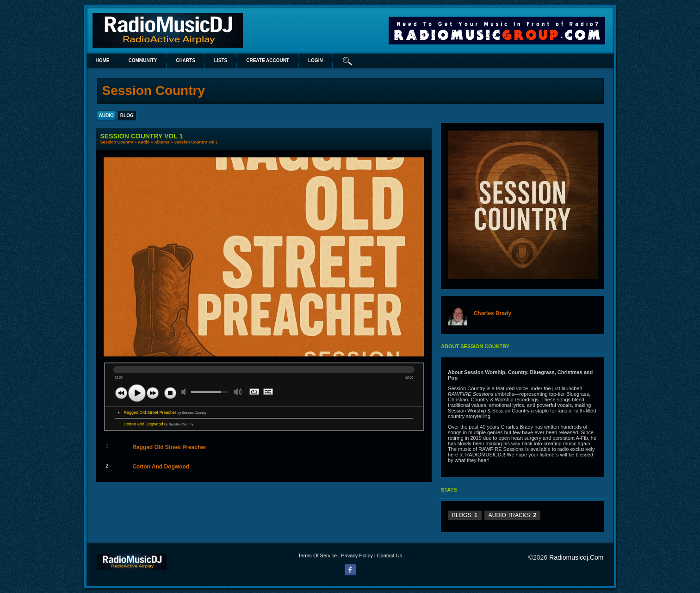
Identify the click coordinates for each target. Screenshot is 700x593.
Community (143, 60)
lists (221, 60)
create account (268, 60)
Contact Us (390, 556)
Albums (162, 142)
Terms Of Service (317, 556)
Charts (186, 60)
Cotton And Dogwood (159, 424)
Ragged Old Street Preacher (165, 412)
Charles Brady (492, 313)
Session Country (117, 142)
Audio (144, 142)
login (316, 60)
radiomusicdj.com (576, 557)
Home (103, 60)
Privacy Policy (357, 556)
